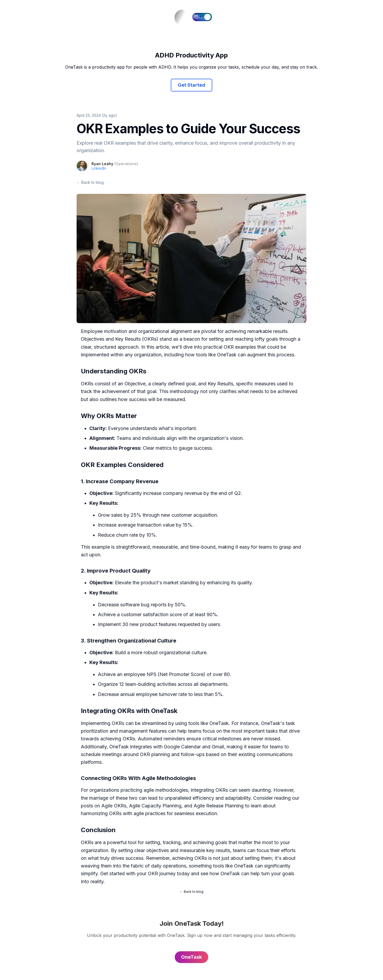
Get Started (191, 85)
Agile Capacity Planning (155, 806)
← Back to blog (90, 182)
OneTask (227, 355)
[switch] (202, 17)
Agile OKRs (114, 806)
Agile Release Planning (219, 806)
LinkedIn (99, 168)
